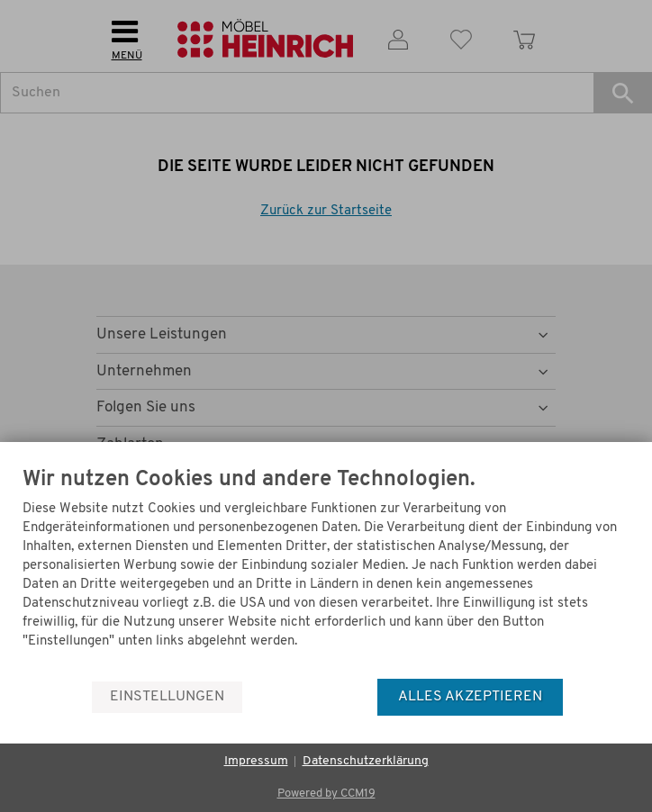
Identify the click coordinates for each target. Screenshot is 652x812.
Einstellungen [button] (167, 697)
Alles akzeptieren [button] (470, 697)
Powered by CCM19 (326, 794)
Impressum (256, 761)
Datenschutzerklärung (366, 761)
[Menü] (623, 635)
